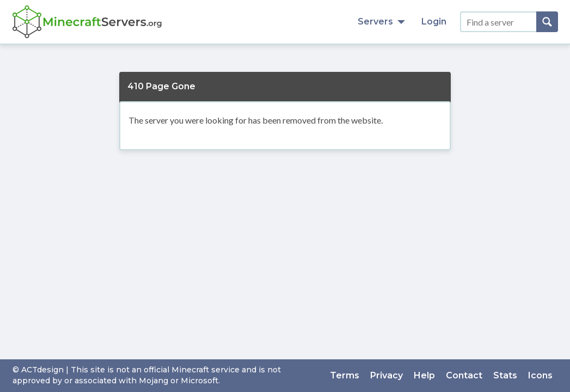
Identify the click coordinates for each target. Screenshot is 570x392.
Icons (540, 375)
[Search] (547, 22)
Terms (345, 375)
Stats (505, 375)
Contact (464, 375)
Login (434, 22)
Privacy (387, 375)
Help (424, 375)
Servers (381, 22)
